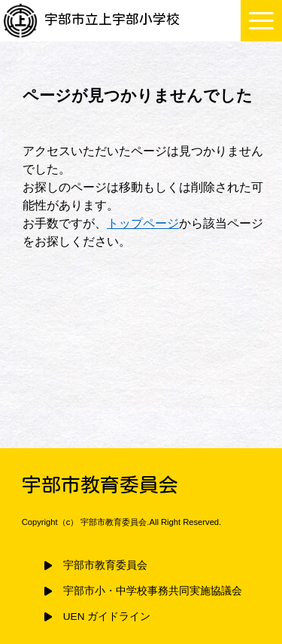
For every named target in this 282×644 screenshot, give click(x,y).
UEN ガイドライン (107, 617)
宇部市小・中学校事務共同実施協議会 (153, 591)
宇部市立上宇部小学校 (92, 19)
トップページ (143, 223)
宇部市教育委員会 (105, 565)
